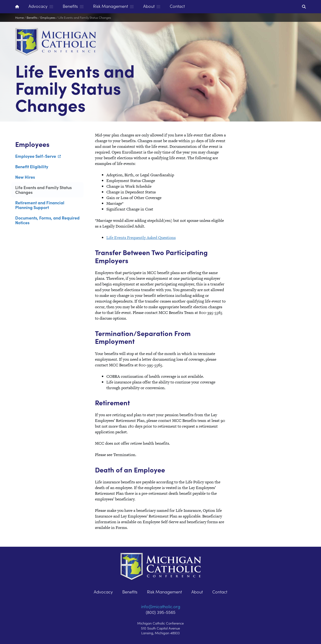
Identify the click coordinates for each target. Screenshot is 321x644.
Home (19, 17)
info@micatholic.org (161, 606)
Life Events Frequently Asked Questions (141, 238)
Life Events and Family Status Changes (85, 17)
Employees (48, 17)
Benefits (32, 17)
